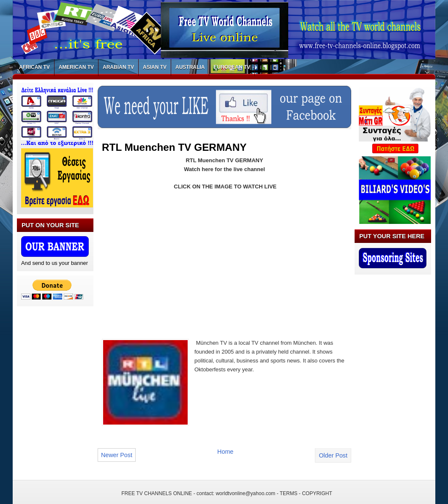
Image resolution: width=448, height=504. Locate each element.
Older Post (333, 455)
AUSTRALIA (190, 67)
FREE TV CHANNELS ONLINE (157, 493)
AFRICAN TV (34, 67)
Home (225, 452)
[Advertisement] (173, 259)
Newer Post (117, 455)
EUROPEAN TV (232, 67)
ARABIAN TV (118, 67)
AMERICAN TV (76, 67)
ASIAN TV (155, 67)
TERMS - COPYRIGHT (306, 493)
